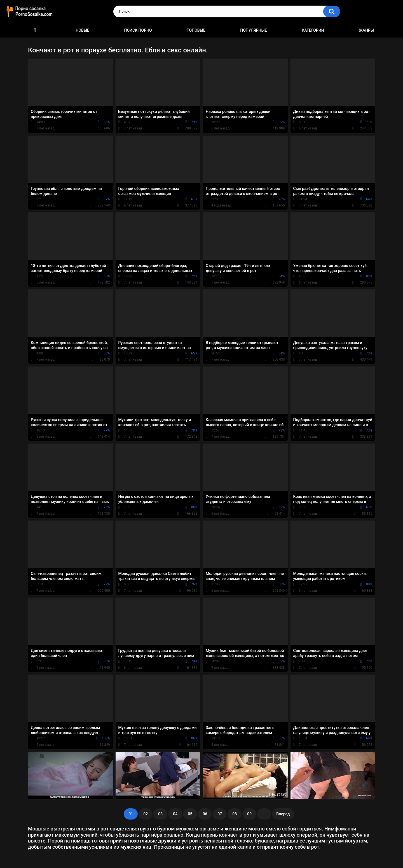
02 (146, 814)
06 (205, 814)
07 (220, 814)
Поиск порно (138, 30)
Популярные (253, 30)
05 (190, 814)
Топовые (196, 30)
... (264, 814)
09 (249, 814)
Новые (83, 30)
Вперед (283, 814)
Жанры (366, 30)
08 (235, 814)
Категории (313, 30)
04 (175, 814)
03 (160, 814)
